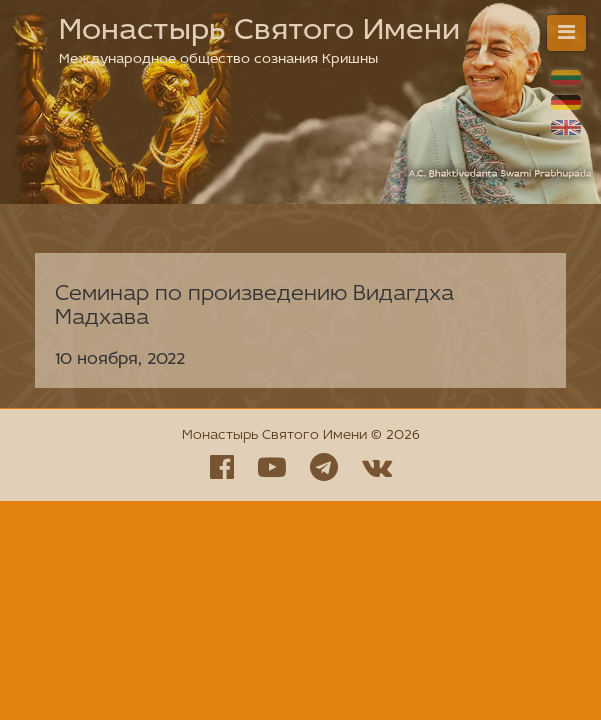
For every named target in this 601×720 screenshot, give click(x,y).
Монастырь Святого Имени (259, 31)
